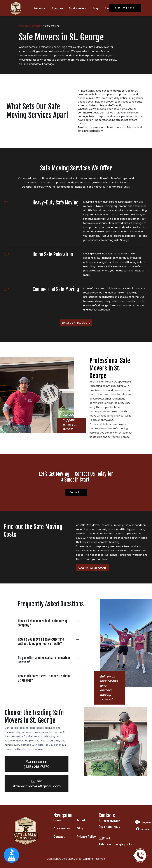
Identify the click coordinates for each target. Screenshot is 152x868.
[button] (40, 8)
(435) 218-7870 (110, 827)
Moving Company (31, 26)
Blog (96, 8)
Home (57, 820)
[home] (16, 8)
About (81, 820)
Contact (59, 836)
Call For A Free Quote (76, 323)
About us (57, 8)
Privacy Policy (86, 836)
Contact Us (76, 492)
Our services (62, 828)
